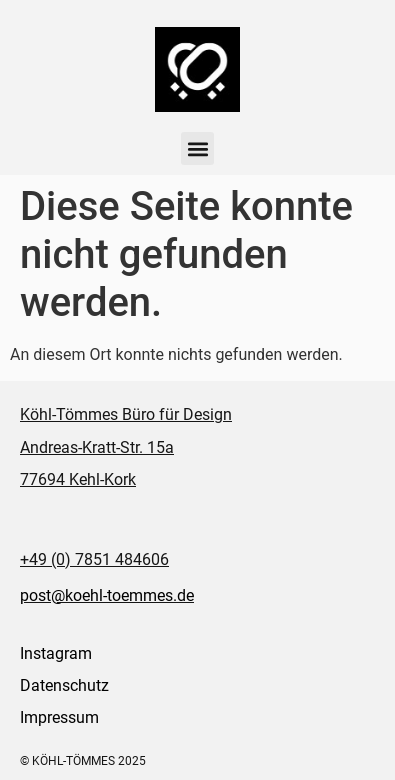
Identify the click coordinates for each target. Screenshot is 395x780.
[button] (197, 148)
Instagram (56, 653)
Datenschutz (64, 685)
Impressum (59, 717)
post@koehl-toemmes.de (107, 595)
